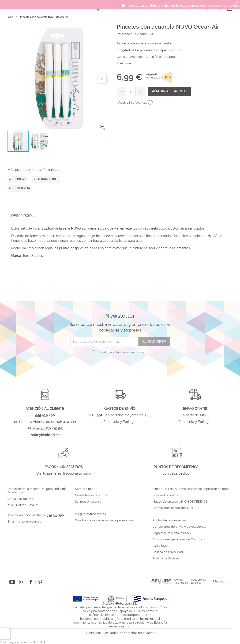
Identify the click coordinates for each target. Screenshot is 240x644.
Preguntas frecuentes (90, 514)
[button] (103, 127)
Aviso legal (160, 546)
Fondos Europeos (165, 495)
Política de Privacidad (168, 552)
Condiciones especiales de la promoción (104, 520)
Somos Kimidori (86, 489)
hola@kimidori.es (29, 521)
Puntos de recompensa (169, 520)
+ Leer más (124, 63)
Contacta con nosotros (91, 495)
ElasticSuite (39, 642)
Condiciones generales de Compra (177, 539)
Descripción (23, 216)
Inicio (11, 17)
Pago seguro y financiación (172, 533)
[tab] (119, 216)
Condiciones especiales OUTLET (176, 508)
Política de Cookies (166, 558)
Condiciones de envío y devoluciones (179, 527)
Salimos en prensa (88, 502)
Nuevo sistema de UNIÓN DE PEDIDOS (180, 502)
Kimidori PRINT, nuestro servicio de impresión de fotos (191, 489)
